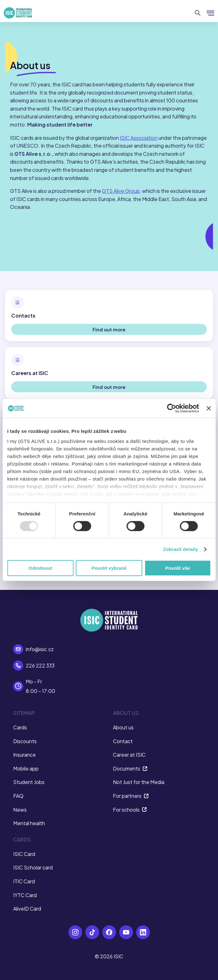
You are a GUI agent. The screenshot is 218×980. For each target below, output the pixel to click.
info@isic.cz (40, 649)
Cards (20, 727)
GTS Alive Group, (122, 191)
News (20, 810)
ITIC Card (24, 881)
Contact (123, 741)
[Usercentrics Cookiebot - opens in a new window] (172, 408)
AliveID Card (27, 909)
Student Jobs (29, 782)
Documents (130, 768)
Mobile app (26, 768)
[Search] (198, 13)
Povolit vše (178, 568)
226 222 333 (40, 665)
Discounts (25, 741)
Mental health (29, 823)
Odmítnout (40, 568)
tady (193, 494)
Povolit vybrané (109, 568)
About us (123, 727)
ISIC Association (139, 138)
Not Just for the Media (139, 782)
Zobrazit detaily (181, 549)
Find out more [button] (109, 329)
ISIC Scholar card (33, 867)
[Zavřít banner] (209, 408)
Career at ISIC (129, 755)
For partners (131, 796)
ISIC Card (24, 854)
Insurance (24, 755)
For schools (130, 810)
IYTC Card (25, 895)
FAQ (18, 796)
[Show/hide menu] (210, 13)
